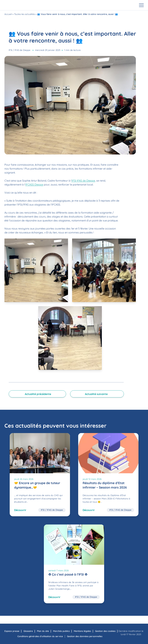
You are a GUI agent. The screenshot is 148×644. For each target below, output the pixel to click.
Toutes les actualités (25, 14)
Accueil (8, 14)
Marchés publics (61, 631)
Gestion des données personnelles (85, 636)
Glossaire (28, 631)
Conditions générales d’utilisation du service (40, 636)
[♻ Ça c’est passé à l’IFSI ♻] (74, 564)
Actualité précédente (38, 394)
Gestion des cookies (105, 631)
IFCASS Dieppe (34, 185)
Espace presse (12, 631)
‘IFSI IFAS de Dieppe (83, 181)
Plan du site (43, 631)
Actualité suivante (96, 394)
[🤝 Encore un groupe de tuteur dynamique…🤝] (40, 475)
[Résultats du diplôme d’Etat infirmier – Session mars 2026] (108, 475)
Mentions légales (82, 631)
